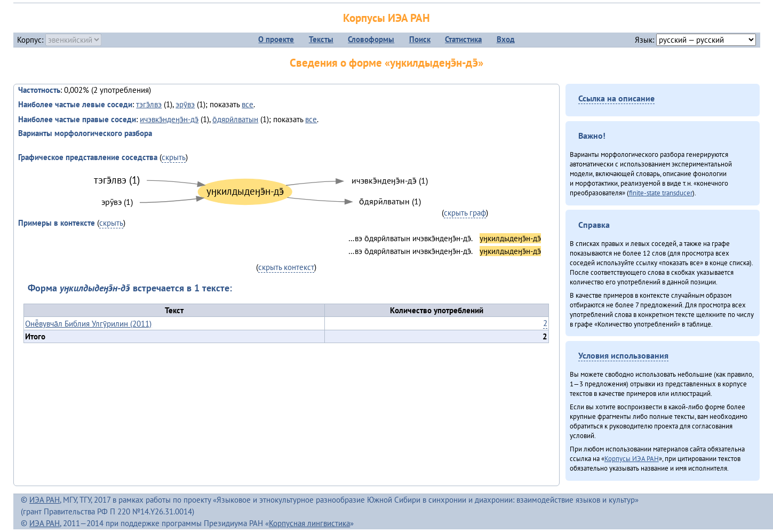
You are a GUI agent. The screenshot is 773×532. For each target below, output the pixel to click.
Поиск (420, 39)
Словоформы (371, 39)
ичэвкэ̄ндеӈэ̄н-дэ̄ (169, 119)
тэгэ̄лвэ (149, 104)
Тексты (321, 39)
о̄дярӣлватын (235, 119)
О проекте (276, 39)
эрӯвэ (185, 104)
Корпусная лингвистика (309, 523)
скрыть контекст (286, 267)
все (248, 104)
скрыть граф (465, 213)
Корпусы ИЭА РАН (386, 18)
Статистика (463, 39)
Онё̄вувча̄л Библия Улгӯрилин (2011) (88, 324)
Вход (506, 39)
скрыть (174, 157)
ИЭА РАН (45, 500)
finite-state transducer (661, 193)
